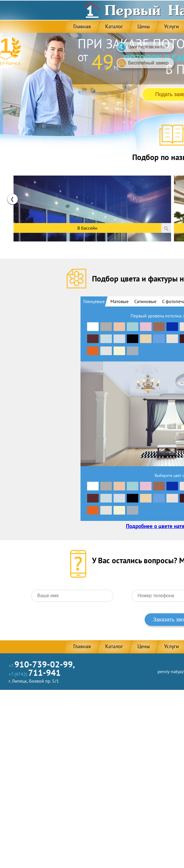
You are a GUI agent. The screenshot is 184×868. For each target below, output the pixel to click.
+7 (42, 666)
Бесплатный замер (143, 63)
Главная (82, 26)
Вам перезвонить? (143, 47)
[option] (92, 204)
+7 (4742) (35, 674)
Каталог (114, 26)
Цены (144, 26)
